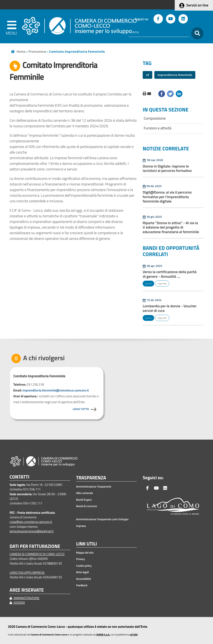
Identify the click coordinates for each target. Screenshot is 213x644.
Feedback (82, 585)
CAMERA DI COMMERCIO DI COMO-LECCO (37, 554)
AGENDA (17, 603)
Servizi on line (197, 5)
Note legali (82, 572)
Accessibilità (84, 579)
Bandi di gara (84, 500)
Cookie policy (84, 566)
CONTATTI (19, 477)
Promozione (37, 51)
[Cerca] (159, 32)
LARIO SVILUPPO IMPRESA (27, 573)
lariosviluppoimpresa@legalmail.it (32, 531)
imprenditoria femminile (175, 75)
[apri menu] (12, 26)
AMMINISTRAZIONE (25, 598)
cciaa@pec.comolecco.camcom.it (31, 522)
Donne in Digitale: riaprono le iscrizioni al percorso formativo (167, 168)
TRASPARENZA (91, 478)
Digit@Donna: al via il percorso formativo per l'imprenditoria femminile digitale (167, 197)
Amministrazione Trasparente (94, 486)
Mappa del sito (85, 553)
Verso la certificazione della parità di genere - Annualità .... (170, 274)
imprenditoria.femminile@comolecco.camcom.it (56, 390)
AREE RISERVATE (27, 590)
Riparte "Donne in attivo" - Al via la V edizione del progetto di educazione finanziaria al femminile (171, 227)
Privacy (80, 559)
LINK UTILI (87, 544)
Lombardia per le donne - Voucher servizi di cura (170, 308)
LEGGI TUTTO (81, 409)
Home (21, 51)
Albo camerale (85, 493)
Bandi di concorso (87, 506)
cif (147, 75)
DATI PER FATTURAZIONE (35, 546)
